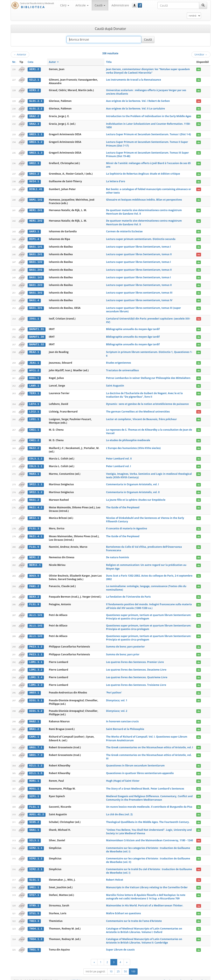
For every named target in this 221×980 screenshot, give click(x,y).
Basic (204, 976)
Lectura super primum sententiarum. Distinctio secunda (141, 238)
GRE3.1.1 (36, 134)
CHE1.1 (34, 428)
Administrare (120, 5)
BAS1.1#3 (36, 276)
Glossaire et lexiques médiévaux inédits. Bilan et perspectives (144, 199)
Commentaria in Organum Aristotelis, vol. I (132, 482)
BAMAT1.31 (37, 328)
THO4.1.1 (36, 924)
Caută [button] (100, 5)
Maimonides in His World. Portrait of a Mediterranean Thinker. (145, 901)
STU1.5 (34, 909)
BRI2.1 (34, 516)
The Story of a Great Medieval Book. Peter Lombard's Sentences (145, 785)
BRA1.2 (34, 726)
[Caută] (203, 5)
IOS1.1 (34, 317)
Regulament (171, 976)
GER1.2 (34, 69)
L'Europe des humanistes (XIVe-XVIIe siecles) (133, 446)
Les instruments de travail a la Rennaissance (134, 80)
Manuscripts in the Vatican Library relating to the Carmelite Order (147, 883)
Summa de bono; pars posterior (125, 644)
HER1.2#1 (36, 210)
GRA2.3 (34, 124)
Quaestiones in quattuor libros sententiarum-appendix (140, 770)
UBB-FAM (76, 976)
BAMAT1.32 (37, 343)
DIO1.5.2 (36, 708)
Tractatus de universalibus (122, 369)
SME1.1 (34, 883)
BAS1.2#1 (36, 254)
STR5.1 (34, 901)
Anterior (20, 54)
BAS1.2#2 (36, 269)
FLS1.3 (34, 526)
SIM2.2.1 (36, 865)
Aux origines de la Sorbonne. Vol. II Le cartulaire (136, 108)
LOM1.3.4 (36, 674)
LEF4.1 (34, 402)
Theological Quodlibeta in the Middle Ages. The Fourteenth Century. (148, 818)
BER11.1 (35, 563)
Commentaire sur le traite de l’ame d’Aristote (134, 917)
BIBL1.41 (36, 189)
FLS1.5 (34, 544)
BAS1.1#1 (36, 246)
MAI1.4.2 (36, 505)
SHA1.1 (34, 826)
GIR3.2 (34, 90)
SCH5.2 (34, 818)
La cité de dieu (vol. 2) (119, 811)
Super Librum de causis (120, 945)
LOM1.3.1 (36, 659)
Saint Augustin (115, 384)
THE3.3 (34, 917)
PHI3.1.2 (36, 644)
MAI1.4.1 (36, 534)
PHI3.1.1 (36, 652)
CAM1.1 (34, 733)
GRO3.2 (34, 174)
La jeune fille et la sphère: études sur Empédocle (136, 498)
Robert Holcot (115, 876)
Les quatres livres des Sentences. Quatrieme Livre (137, 674)
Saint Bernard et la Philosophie (125, 726)
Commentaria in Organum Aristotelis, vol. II (133, 490)
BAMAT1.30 (37, 336)
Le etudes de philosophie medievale (128, 438)
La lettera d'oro (116, 181)
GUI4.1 (34, 181)
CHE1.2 (34, 438)
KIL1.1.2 (36, 762)
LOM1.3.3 (36, 682)
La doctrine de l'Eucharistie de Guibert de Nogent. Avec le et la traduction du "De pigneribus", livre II (144, 393)
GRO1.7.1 (36, 744)
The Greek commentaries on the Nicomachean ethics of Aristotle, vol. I (150, 744)
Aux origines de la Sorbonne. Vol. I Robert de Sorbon (138, 101)
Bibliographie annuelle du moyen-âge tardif (133, 328)
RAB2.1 (34, 718)
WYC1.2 (34, 369)
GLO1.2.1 (36, 101)
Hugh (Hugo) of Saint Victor (123, 777)
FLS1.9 (34, 602)
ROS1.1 (34, 785)
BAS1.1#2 (36, 261)
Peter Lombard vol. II (119, 457)
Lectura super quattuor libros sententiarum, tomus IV (139, 299)
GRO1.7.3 (36, 752)
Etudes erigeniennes (119, 361)
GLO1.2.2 (36, 108)
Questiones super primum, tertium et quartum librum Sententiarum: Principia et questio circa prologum (149, 614)
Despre (195, 976)
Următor (201, 54)
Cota (30, 62)
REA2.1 (34, 351)
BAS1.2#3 (36, 284)
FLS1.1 (34, 803)
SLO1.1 (34, 876)
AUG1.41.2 (37, 811)
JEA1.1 (34, 361)
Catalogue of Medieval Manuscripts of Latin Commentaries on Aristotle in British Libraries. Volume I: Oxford (144, 926)
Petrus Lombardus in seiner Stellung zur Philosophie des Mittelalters (148, 376)
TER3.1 (34, 392)
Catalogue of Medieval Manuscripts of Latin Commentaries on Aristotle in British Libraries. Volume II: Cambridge (144, 937)
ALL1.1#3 (36, 633)
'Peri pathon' (114, 689)
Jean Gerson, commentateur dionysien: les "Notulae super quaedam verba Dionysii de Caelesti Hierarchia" (148, 71)
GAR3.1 (34, 231)
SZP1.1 (34, 793)
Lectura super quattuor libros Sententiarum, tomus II (139, 254)
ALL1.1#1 (36, 612)
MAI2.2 (34, 446)
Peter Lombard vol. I (119, 464)
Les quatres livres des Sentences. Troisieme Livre (136, 682)
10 (111, 967)
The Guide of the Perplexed (123, 505)
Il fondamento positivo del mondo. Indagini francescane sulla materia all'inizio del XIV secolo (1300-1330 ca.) (149, 604)
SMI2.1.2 (36, 490)
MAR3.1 (34, 472)
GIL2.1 (34, 80)
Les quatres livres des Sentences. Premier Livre (135, 659)
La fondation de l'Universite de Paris (128, 594)
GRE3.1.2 (36, 142)
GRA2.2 (34, 116)
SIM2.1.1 (36, 844)
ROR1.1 (34, 777)
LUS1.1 (34, 417)
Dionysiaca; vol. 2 (117, 708)
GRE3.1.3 (36, 152)
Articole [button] (82, 5)
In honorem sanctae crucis (122, 718)
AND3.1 (34, 690)
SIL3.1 (34, 837)
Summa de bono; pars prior (123, 652)
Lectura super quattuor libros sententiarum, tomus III (139, 292)
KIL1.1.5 (36, 770)
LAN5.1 (34, 384)
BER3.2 (34, 594)
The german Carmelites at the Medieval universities (138, 410)
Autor (54, 62)
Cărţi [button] (65, 5)
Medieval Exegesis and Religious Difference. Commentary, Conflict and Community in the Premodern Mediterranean (149, 794)
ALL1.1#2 (36, 623)
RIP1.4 (34, 239)
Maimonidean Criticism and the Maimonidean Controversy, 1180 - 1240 (150, 836)
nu (199, 101)
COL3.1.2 (36, 457)
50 (125, 967)
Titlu (109, 62)
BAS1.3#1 (36, 307)
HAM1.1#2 (36, 199)
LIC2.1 (34, 410)
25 (118, 967)
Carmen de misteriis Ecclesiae (124, 231)
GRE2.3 (34, 163)
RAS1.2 (34, 498)
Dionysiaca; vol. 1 (117, 697)
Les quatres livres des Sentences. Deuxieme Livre (136, 667)
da (199, 69)
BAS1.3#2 (36, 292)
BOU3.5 (34, 573)
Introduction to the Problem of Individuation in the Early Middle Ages (149, 116)
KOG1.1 (34, 376)
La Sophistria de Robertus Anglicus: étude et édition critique (143, 173)
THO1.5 (34, 945)
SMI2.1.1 (36, 482)
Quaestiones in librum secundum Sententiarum (135, 762)
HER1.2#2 (36, 220)
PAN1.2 (34, 584)
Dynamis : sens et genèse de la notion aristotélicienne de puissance (147, 402)
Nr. (14, 62)
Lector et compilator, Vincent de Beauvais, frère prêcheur (141, 417)
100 (133, 967)
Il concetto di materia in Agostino (127, 526)
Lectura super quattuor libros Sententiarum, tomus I (139, 246)
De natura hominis (118, 555)
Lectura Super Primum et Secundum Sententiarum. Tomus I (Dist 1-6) (149, 134)
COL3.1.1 (36, 464)
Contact (184, 976)
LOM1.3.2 (36, 667)
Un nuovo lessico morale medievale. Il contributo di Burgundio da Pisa (149, 803)
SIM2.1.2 (36, 855)
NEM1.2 (34, 555)
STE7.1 (34, 891)
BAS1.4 (34, 299)
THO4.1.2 (36, 935)
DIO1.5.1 (36, 697)
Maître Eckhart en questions (123, 909)
